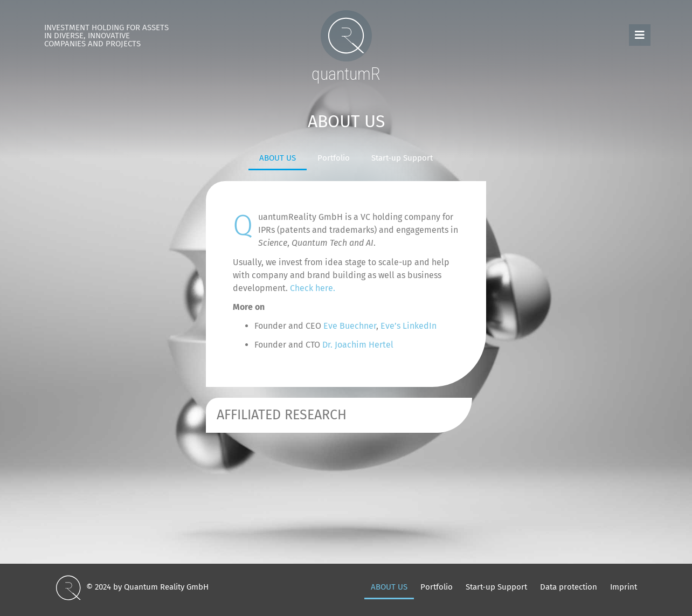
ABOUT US (278, 158)
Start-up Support (402, 158)
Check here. (313, 288)
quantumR (346, 74)
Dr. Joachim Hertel (358, 345)
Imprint (624, 587)
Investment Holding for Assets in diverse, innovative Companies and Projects (106, 36)
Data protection (569, 587)
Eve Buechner (350, 326)
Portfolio (334, 158)
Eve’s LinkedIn (409, 326)
